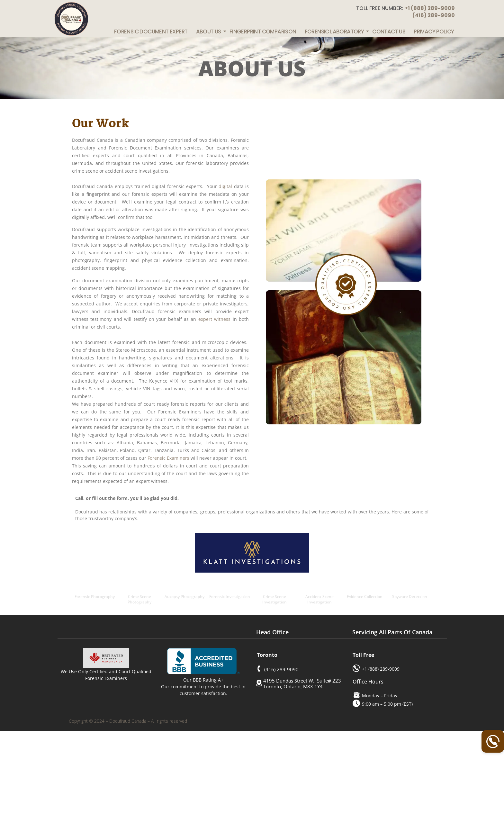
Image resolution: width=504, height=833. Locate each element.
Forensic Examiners (168, 458)
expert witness (214, 319)
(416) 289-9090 (434, 15)
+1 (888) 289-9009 (430, 8)
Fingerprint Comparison (263, 32)
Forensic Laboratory (335, 32)
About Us (209, 32)
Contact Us (389, 32)
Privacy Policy (434, 32)
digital (225, 186)
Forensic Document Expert (151, 32)
